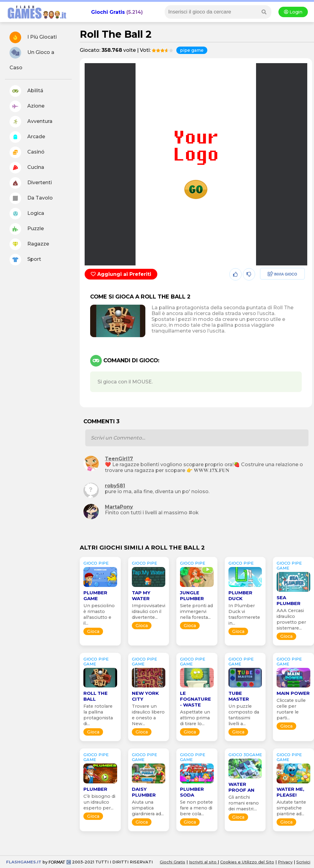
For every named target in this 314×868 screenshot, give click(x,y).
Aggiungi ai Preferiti (121, 274)
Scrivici (303, 862)
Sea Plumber (289, 600)
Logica (27, 214)
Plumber (95, 789)
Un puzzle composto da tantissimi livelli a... (244, 715)
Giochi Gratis (108, 12)
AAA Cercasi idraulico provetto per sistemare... (291, 619)
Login (293, 12)
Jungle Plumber (192, 596)
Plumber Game (95, 596)
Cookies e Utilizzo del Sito (247, 862)
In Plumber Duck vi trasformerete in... (244, 614)
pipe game (192, 50)
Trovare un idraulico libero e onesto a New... (148, 715)
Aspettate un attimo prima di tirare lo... (195, 718)
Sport (25, 260)
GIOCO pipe (96, 563)
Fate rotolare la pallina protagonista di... (98, 715)
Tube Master (239, 696)
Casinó (27, 152)
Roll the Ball (96, 696)
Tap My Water (141, 596)
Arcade (27, 137)
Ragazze (29, 244)
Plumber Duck (240, 596)
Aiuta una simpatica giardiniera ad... (148, 808)
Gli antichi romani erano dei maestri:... (244, 803)
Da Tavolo (31, 198)
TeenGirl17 (119, 459)
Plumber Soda (192, 792)
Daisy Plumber (144, 792)
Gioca (93, 631)
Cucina (27, 168)
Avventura (31, 122)
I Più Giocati (33, 37)
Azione (27, 106)
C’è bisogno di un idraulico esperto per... (99, 802)
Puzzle (27, 229)
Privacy (285, 862)
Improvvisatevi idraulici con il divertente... (149, 611)
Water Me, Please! (290, 792)
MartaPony (119, 507)
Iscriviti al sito (203, 862)
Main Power (293, 693)
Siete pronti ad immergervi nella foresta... (196, 611)
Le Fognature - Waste (195, 699)
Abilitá (26, 91)
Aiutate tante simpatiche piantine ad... (291, 808)
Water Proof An (241, 787)
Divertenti (31, 183)
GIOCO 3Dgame (245, 755)
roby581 (115, 486)
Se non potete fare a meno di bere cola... (196, 808)
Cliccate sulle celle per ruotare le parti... (291, 709)
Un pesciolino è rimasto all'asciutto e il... (99, 614)
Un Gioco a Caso (32, 59)
